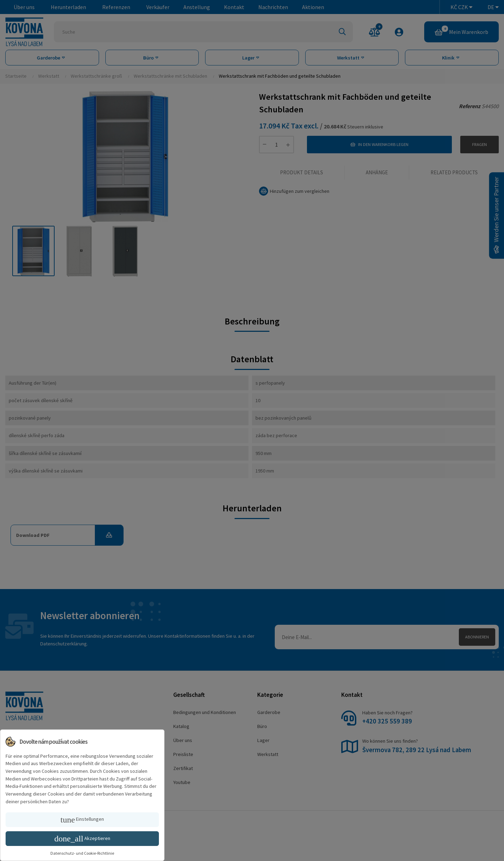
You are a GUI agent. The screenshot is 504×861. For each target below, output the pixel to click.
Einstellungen (82, 820)
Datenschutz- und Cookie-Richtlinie (82, 853)
